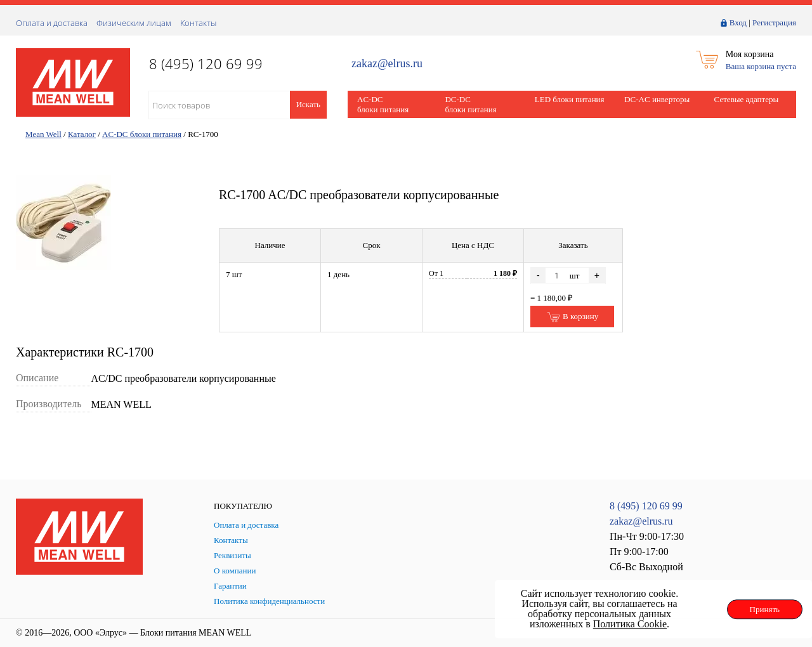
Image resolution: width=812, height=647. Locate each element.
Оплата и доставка (52, 23)
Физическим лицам (134, 23)
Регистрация (774, 23)
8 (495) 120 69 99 (646, 506)
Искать (308, 104)
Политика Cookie (630, 624)
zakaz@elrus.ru (387, 64)
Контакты (198, 23)
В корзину (573, 317)
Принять (765, 609)
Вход (738, 23)
